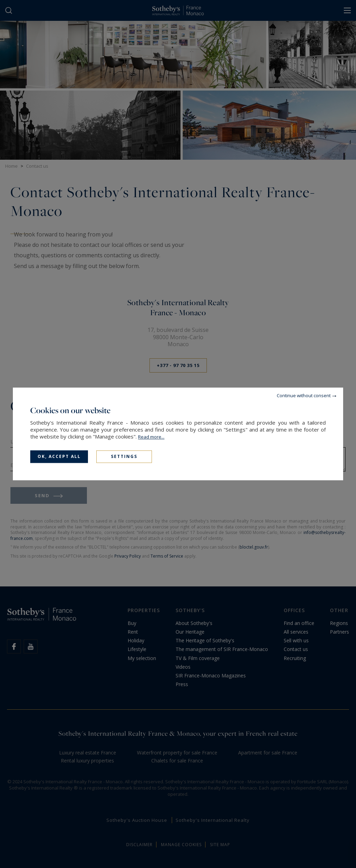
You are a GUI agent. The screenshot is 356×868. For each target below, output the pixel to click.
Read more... (151, 437)
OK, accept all (59, 456)
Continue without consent (304, 395)
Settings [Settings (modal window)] (124, 456)
